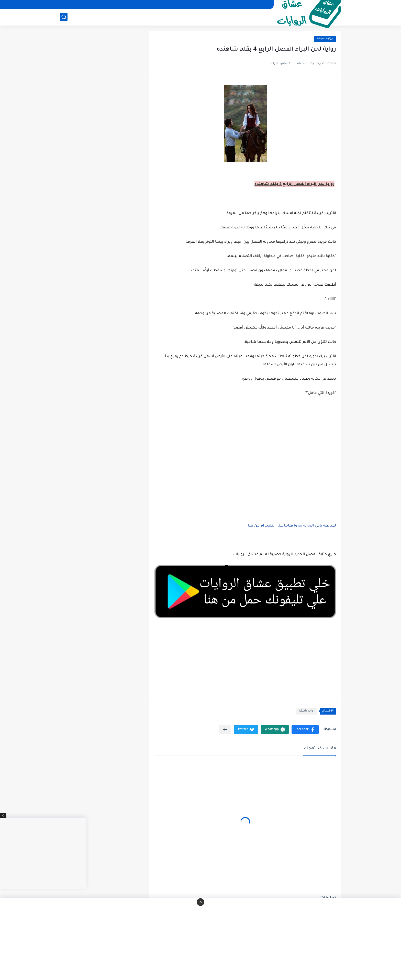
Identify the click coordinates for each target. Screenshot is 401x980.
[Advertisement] (245, 451)
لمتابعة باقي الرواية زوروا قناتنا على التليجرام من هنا (292, 526)
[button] (305, 730)
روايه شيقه (325, 39)
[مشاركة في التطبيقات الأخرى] (225, 730)
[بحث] (64, 17)
